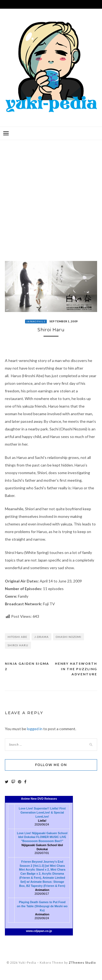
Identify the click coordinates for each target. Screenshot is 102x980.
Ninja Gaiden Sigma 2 (27, 666)
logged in (35, 729)
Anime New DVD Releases (39, 799)
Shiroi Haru (18, 645)
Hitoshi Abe (17, 637)
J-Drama (41, 637)
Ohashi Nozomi (69, 637)
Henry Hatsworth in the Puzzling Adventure (76, 669)
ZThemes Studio (82, 962)
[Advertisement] (51, 196)
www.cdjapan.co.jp (39, 931)
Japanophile (36, 322)
